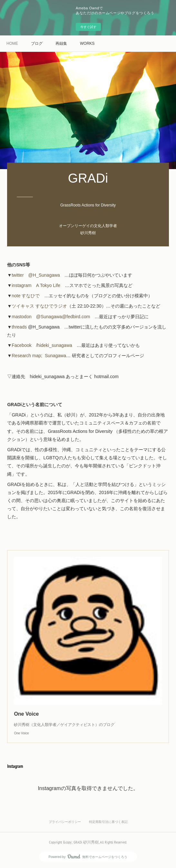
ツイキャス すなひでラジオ (39, 306)
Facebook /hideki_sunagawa (42, 345)
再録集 (61, 43)
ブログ (37, 43)
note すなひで (26, 296)
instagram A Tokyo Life (36, 285)
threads (19, 327)
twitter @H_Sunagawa (36, 275)
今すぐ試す (88, 27)
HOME (12, 43)
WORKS (87, 43)
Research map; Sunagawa (39, 356)
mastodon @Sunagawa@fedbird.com (51, 317)
